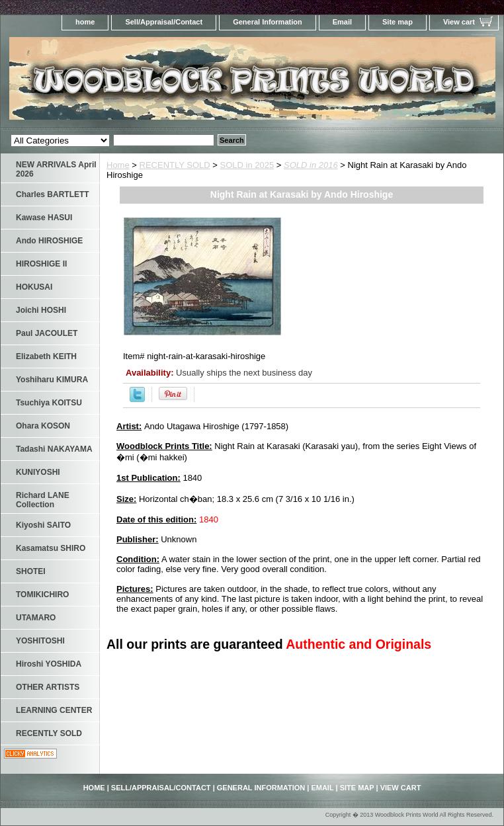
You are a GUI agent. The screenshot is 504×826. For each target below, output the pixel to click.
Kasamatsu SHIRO (51, 548)
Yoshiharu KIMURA (52, 380)
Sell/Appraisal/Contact (164, 22)
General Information (268, 22)
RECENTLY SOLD (175, 165)
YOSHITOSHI (40, 641)
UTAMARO (36, 618)
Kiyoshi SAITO (43, 525)
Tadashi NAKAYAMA (54, 449)
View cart (459, 22)
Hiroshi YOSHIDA (49, 664)
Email (342, 22)
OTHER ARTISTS (48, 687)
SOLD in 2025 (247, 165)
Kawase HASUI (44, 218)
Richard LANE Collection (43, 500)
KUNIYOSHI (38, 472)
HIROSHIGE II (41, 264)
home (85, 22)
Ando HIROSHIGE (49, 241)
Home (118, 165)
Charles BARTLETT (53, 194)
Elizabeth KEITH (46, 356)
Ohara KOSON (43, 426)
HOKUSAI (34, 287)
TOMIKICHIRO (42, 595)
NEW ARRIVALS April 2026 (56, 169)
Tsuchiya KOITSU (49, 403)
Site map (398, 22)
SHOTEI (31, 571)
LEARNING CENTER (54, 710)
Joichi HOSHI (41, 310)
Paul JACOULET (47, 333)
